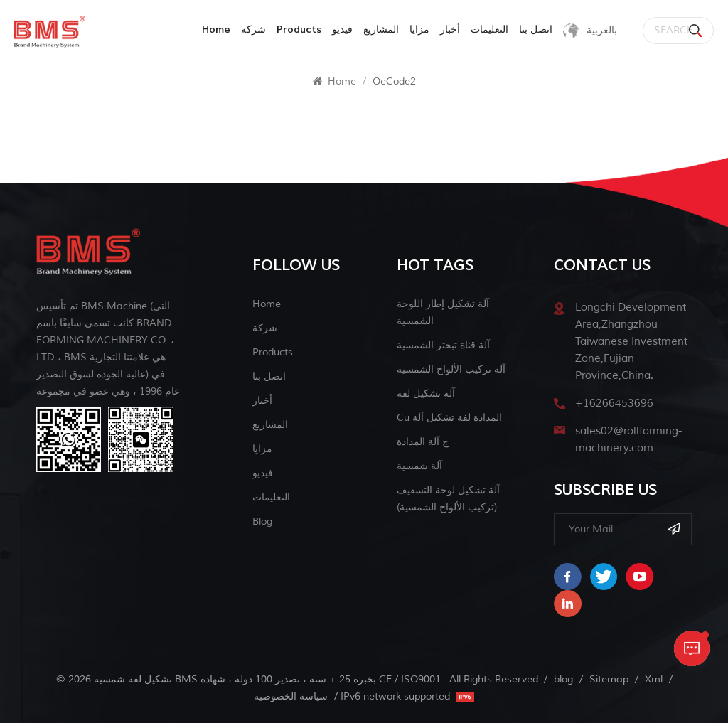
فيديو (342, 30)
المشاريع (381, 30)
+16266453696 (614, 403)
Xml (654, 679)
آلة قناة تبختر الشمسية (443, 345)
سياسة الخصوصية (291, 696)
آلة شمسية (419, 466)
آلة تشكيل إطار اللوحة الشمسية (443, 312)
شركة (253, 30)
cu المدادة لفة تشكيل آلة (449, 418)
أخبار (450, 30)
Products (273, 352)
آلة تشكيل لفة (426, 393)
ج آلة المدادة (423, 442)
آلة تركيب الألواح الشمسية (451, 369)
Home (216, 30)
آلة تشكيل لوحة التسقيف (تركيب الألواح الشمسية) (448, 499)
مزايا (419, 30)
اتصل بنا (536, 30)
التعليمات (489, 30)
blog (262, 521)
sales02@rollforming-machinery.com (628, 440)
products (299, 30)
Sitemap (609, 679)
